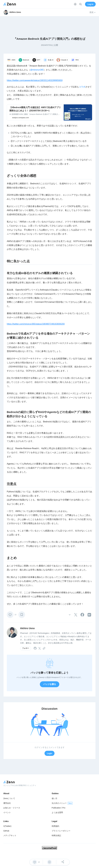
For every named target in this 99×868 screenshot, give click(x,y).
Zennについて (9, 798)
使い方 (54, 798)
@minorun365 (37, 70)
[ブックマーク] (22, 615)
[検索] (81, 4)
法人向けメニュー (59, 803)
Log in (90, 4)
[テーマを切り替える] (75, 4)
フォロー (26, 648)
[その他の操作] (70, 615)
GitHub (6, 831)
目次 (93, 12)
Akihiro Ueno (27, 628)
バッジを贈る (50, 684)
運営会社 (7, 803)
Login (50, 753)
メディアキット (10, 835)
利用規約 (55, 826)
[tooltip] (76, 615)
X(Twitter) (7, 826)
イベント (7, 812)
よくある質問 (57, 812)
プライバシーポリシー (61, 831)
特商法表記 (56, 835)
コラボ (82, 87)
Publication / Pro (59, 808)
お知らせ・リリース (12, 808)
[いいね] (10, 615)
